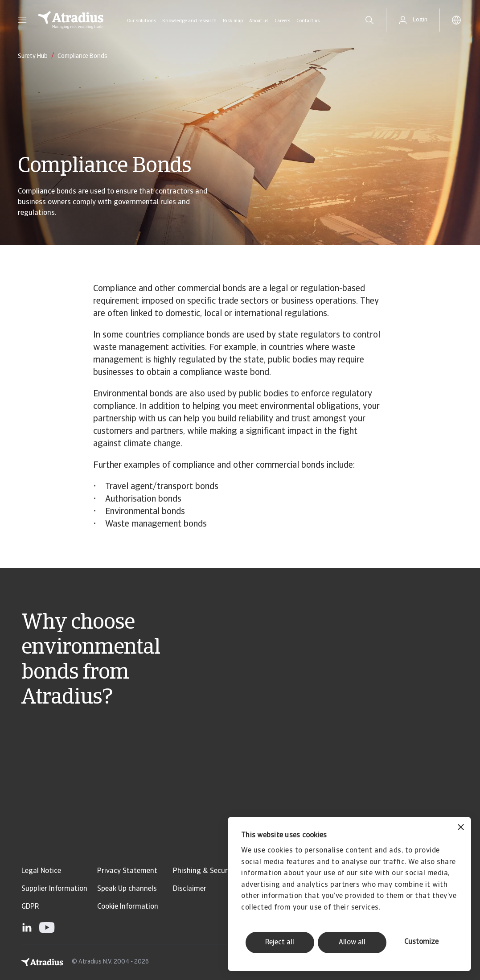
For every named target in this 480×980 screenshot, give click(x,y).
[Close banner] (461, 828)
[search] (369, 20)
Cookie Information (128, 907)
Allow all (352, 943)
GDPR (30, 907)
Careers (282, 21)
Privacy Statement (127, 871)
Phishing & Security (205, 871)
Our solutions (142, 21)
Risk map (233, 21)
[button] (22, 20)
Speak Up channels (127, 889)
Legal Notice (41, 871)
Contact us (308, 21)
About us (259, 21)
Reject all (280, 943)
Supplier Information (54, 889)
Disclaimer (190, 889)
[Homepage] (71, 20)
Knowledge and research (189, 21)
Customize (421, 942)
